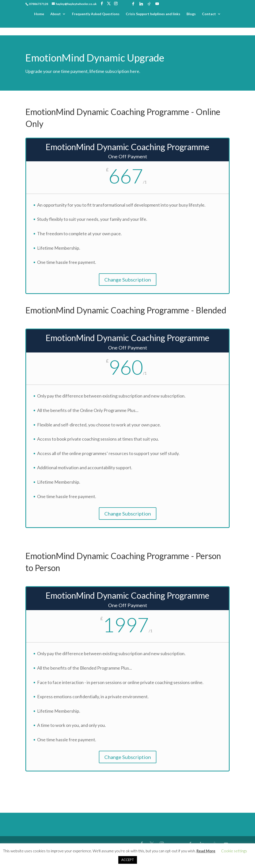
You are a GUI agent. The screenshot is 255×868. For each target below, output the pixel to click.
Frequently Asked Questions (96, 14)
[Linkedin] (141, 4)
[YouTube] (157, 4)
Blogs (191, 14)
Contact (209, 14)
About (56, 14)
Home (39, 14)
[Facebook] (133, 4)
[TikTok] (149, 4)
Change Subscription (128, 280)
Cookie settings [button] (234, 851)
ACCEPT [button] (128, 860)
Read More (206, 851)
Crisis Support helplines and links (153, 14)
